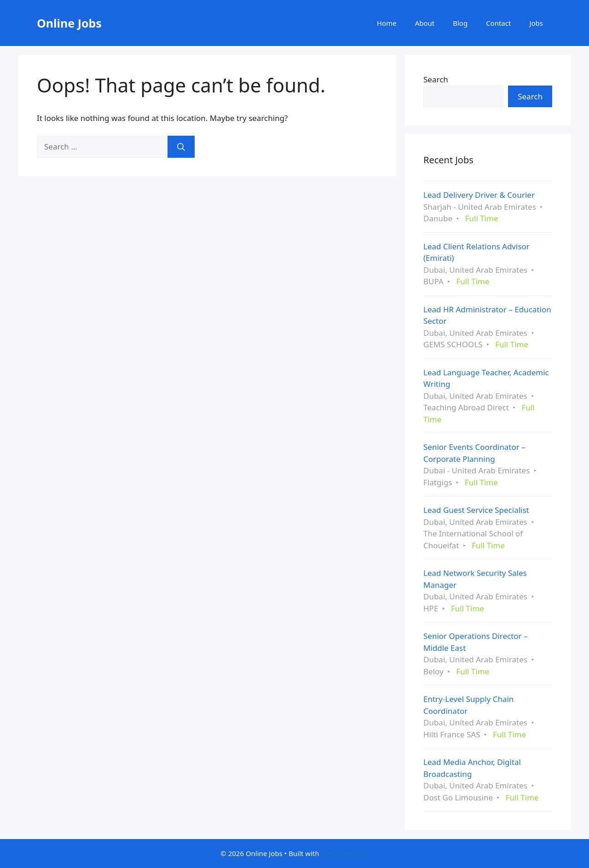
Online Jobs (69, 23)
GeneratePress (345, 853)
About (425, 23)
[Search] (181, 147)
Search (436, 79)
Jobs (536, 23)
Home (387, 23)
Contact (498, 23)
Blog (460, 23)
